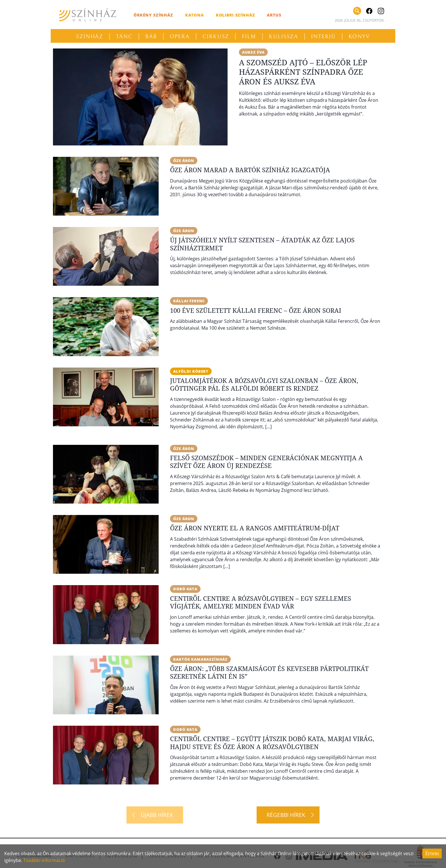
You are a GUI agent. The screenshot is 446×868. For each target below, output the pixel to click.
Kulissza (284, 36)
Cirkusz (216, 36)
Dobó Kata (186, 589)
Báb (151, 36)
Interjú (323, 36)
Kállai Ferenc (190, 301)
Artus (274, 15)
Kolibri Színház (236, 15)
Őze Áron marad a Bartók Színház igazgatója (250, 170)
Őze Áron (185, 161)
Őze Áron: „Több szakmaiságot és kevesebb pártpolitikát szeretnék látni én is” (269, 673)
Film (249, 36)
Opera (180, 36)
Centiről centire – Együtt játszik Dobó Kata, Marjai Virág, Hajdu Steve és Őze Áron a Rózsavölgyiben (272, 743)
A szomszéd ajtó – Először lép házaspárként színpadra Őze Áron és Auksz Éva (303, 72)
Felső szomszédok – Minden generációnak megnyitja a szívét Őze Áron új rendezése (266, 462)
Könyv (359, 36)
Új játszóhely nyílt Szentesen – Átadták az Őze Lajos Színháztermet (262, 244)
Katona (195, 15)
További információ (44, 860)
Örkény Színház (153, 15)
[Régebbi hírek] (288, 816)
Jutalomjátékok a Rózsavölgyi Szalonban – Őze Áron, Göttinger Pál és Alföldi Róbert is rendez (264, 385)
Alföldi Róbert (192, 371)
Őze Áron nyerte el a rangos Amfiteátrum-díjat (255, 528)
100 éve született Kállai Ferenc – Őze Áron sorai (256, 310)
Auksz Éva (255, 52)
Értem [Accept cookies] (432, 853)
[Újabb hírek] (155, 816)
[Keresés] (357, 11)
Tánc (124, 36)
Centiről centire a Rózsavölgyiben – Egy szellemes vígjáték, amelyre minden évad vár (261, 603)
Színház (90, 36)
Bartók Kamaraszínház (202, 660)
